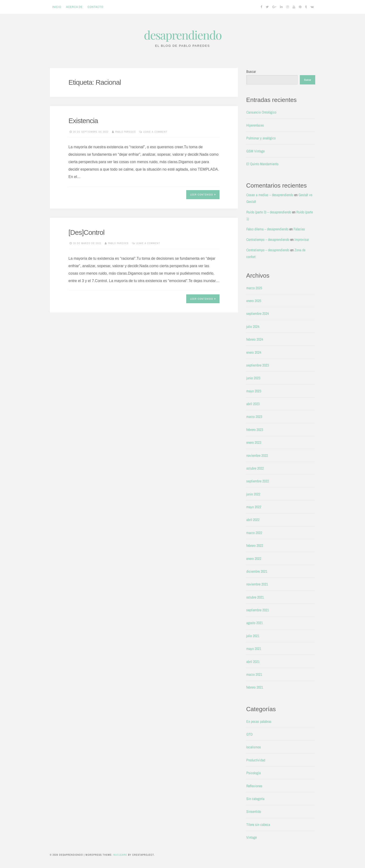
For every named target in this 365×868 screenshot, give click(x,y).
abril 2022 (253, 520)
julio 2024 (253, 326)
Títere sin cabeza (258, 824)
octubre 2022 (255, 468)
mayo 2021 (254, 649)
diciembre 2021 (257, 571)
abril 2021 (253, 662)
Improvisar (302, 239)
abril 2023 (253, 404)
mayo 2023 (254, 391)
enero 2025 (254, 301)
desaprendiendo (183, 35)
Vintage (252, 837)
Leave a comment (155, 132)
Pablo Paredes (125, 132)
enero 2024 (254, 352)
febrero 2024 (255, 339)
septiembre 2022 (258, 481)
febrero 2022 (255, 545)
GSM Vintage (255, 151)
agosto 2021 (255, 623)
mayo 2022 (254, 507)
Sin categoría (255, 799)
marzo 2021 (254, 674)
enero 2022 (254, 558)
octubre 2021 (255, 597)
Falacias (299, 229)
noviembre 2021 (257, 584)
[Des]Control (86, 232)
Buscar (251, 71)
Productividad (256, 760)
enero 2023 (254, 442)
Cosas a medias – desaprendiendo (270, 195)
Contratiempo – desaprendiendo (268, 239)
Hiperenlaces (255, 125)
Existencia (83, 121)
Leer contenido (203, 195)
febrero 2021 (255, 687)
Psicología (253, 773)
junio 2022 (253, 494)
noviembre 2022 (257, 455)
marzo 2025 (254, 288)
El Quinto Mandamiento (262, 164)
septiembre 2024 (258, 313)
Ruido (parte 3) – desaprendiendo (269, 212)
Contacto (95, 7)
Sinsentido (254, 811)
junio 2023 (253, 378)
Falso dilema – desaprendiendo (267, 229)
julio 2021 (253, 636)
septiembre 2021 (258, 610)
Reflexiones (254, 786)
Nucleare (120, 855)
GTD (249, 734)
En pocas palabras (259, 721)
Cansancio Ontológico (261, 112)
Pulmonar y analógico (261, 138)
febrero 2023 (255, 430)
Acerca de (74, 7)
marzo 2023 (254, 417)
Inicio (57, 7)
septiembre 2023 (258, 365)
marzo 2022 (254, 533)
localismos (254, 747)
